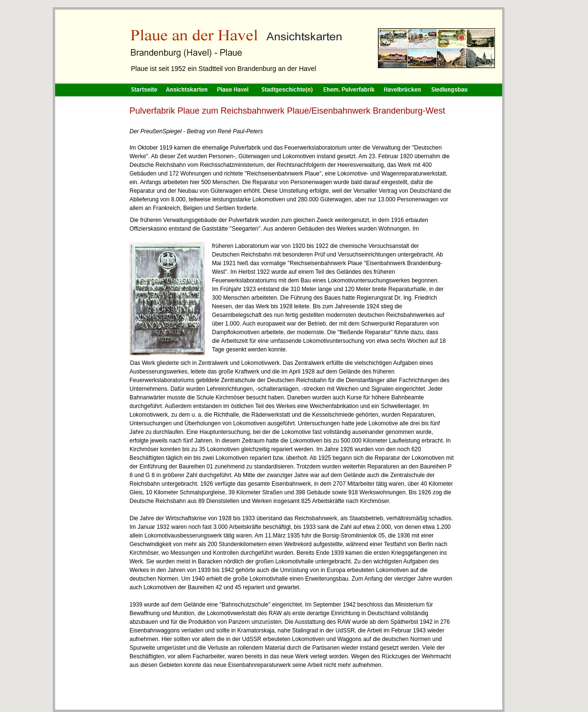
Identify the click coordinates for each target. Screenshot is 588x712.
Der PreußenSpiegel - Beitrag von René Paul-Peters (196, 131)
